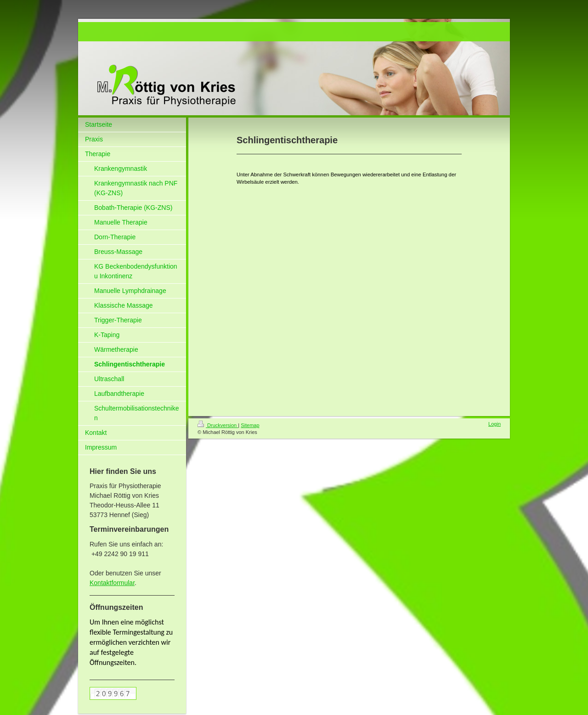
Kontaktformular (112, 583)
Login (495, 424)
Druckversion (218, 425)
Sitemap (250, 425)
